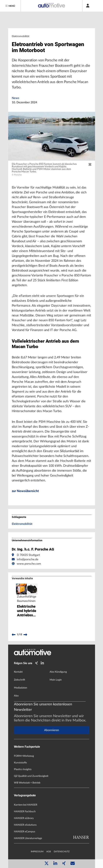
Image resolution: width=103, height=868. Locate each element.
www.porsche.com (29, 564)
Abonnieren (52, 730)
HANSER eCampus (25, 832)
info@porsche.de (28, 559)
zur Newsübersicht (25, 491)
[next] (25, 635)
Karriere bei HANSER (26, 805)
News (15, 98)
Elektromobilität (22, 524)
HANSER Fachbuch (25, 812)
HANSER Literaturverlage (28, 838)
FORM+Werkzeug (24, 756)
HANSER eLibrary (24, 818)
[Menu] (10, 6)
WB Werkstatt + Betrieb (27, 783)
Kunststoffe (20, 763)
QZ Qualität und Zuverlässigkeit (31, 776)
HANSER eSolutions (25, 825)
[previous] (14, 635)
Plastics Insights (23, 769)
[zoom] (90, 165)
